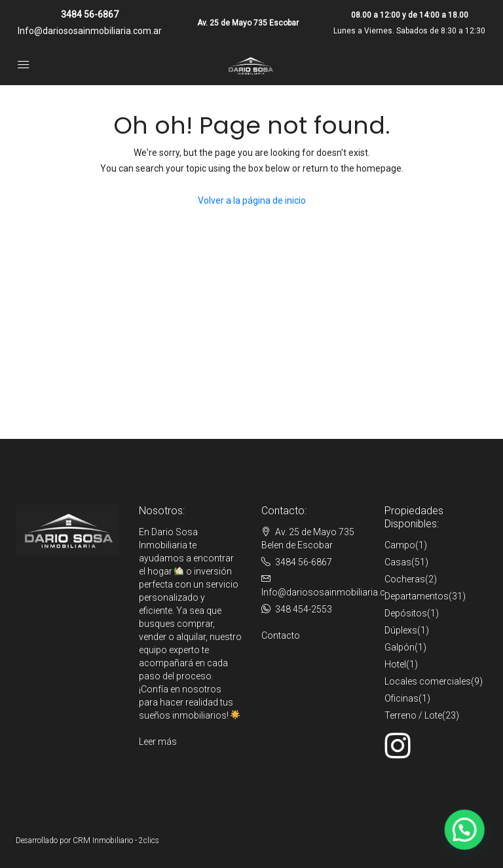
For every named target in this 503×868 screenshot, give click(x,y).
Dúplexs (401, 630)
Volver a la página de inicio (252, 200)
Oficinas (401, 698)
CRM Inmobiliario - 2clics (116, 840)
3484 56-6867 (90, 14)
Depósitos (406, 613)
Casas (398, 562)
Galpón (400, 647)
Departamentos (417, 596)
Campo (400, 545)
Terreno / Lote (413, 715)
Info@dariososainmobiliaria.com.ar (90, 31)
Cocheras (405, 579)
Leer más (158, 742)
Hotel (395, 664)
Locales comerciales (428, 681)
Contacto (281, 635)
